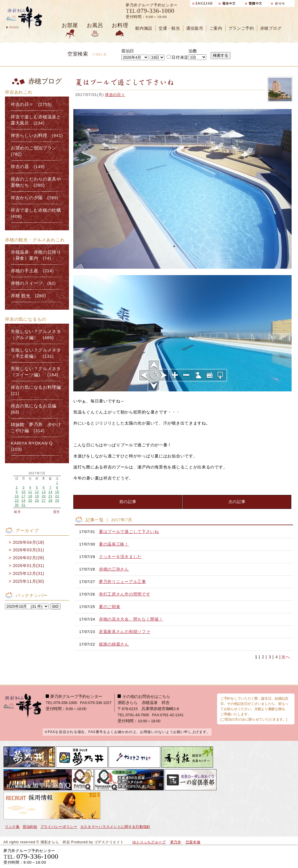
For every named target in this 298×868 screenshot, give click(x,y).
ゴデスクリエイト (109, 842)
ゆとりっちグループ (149, 842)
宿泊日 (128, 51)
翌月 (57, 512)
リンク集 (12, 827)
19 (37, 496)
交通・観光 (169, 28)
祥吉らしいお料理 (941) (37, 136)
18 (30, 496)
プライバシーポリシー (59, 827)
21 (50, 496)
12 (37, 492)
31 (24, 505)
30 (17, 505)
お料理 (120, 25)
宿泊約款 (30, 827)
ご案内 (216, 28)
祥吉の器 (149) (28, 167)
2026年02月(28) (29, 558)
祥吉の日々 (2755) (31, 104)
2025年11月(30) (29, 581)
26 (37, 500)
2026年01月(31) (29, 566)
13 (44, 492)
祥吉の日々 (115, 95)
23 (17, 500)
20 (44, 496)
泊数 (193, 51)
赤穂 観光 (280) (28, 296)
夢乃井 (176, 842)
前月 (17, 512)
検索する (221, 55)
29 (57, 500)
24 (24, 500)
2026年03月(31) (29, 550)
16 (17, 496)
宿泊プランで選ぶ (214, 856)
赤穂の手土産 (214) (32, 271)
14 (50, 492)
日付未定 (178, 57)
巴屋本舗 (193, 842)
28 (50, 500)
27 (44, 500)
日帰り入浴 (266, 856)
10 (24, 492)
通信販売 (195, 28)
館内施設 (144, 28)
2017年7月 (37, 473)
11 (30, 492)
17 (24, 496)
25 (30, 500)
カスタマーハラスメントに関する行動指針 (115, 827)
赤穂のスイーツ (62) (33, 283)
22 (57, 496)
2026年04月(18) (29, 542)
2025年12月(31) (29, 573)
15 (57, 492)
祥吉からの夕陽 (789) (34, 198)
